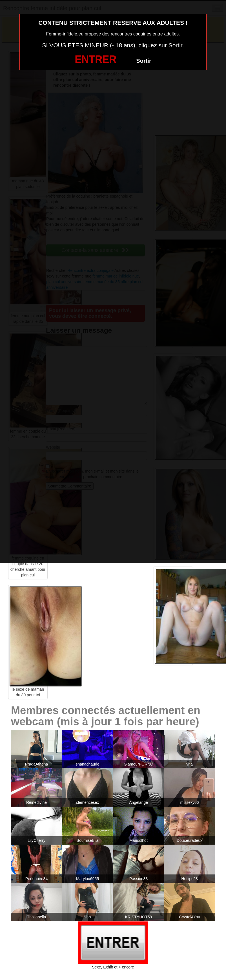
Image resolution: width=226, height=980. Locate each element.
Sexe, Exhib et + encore (113, 967)
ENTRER (96, 59)
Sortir (144, 61)
